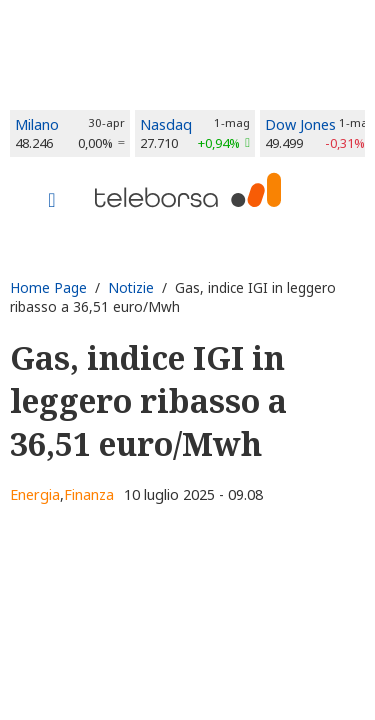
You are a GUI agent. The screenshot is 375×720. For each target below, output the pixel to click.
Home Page (48, 287)
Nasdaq (166, 124)
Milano (37, 124)
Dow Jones (300, 124)
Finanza (89, 494)
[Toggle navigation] (52, 202)
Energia (35, 494)
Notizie (131, 287)
